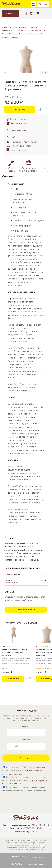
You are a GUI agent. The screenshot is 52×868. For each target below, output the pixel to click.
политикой (42, 845)
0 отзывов (15, 97)
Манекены (34, 27)
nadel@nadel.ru (30, 832)
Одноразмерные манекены (13, 31)
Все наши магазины (16, 130)
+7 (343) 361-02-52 (40, 825)
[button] (33, 4)
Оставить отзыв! (26, 610)
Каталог (11, 13)
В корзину (20, 109)
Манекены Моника (35, 31)
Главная (5, 27)
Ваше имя (26, 726)
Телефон (26, 740)
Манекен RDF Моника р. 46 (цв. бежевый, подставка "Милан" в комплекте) (15, 652)
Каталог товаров (19, 27)
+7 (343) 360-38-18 (33, 828)
